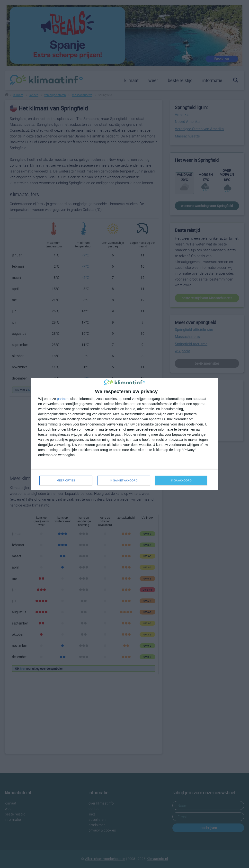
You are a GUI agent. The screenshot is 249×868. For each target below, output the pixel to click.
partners (63, 399)
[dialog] (124, 434)
